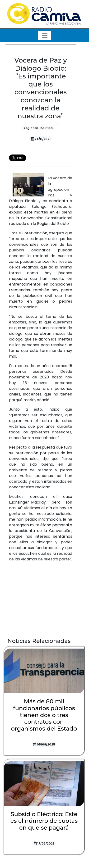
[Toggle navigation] (45, 36)
